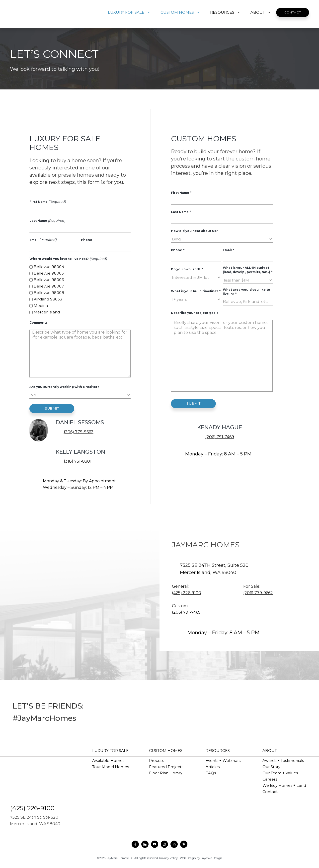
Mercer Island (47, 312)
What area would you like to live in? (246, 292)
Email (43, 240)
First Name (47, 202)
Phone (87, 240)
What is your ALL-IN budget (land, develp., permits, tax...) (247, 270)
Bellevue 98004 (49, 267)
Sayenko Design (211, 858)
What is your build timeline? (196, 291)
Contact (293, 12)
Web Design (188, 858)
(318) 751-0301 (78, 461)
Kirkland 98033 (48, 299)
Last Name (47, 220)
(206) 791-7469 (220, 437)
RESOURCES (228, 12)
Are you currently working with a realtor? (64, 387)
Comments (39, 323)
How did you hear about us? (194, 231)
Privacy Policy (168, 858)
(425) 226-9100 (187, 593)
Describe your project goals (195, 313)
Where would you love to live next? (68, 259)
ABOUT (263, 12)
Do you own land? (187, 269)
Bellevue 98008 (49, 293)
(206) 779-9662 (79, 432)
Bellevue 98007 (49, 286)
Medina (41, 306)
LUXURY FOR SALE (132, 12)
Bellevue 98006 (49, 280)
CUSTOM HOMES (183, 12)
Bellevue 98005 (49, 273)
